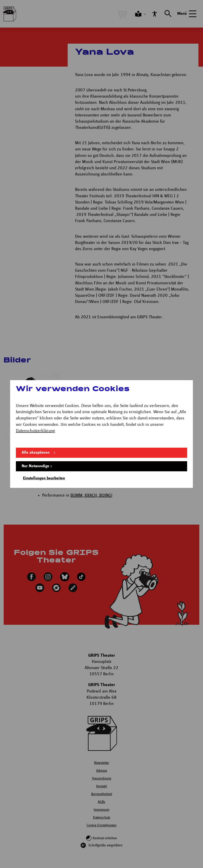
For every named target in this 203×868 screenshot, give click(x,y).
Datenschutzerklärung (35, 431)
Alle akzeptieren (36, 453)
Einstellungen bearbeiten (44, 478)
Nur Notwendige (35, 466)
